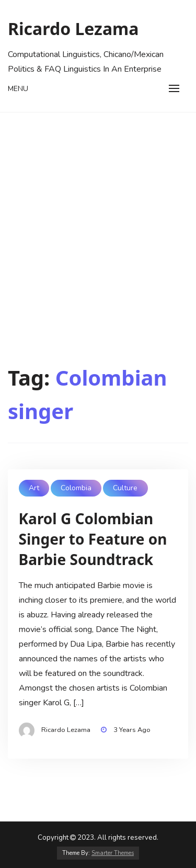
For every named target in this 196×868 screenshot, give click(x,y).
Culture (125, 488)
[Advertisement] (98, 216)
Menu (18, 89)
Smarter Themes (113, 853)
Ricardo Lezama (73, 29)
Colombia (76, 488)
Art (34, 488)
